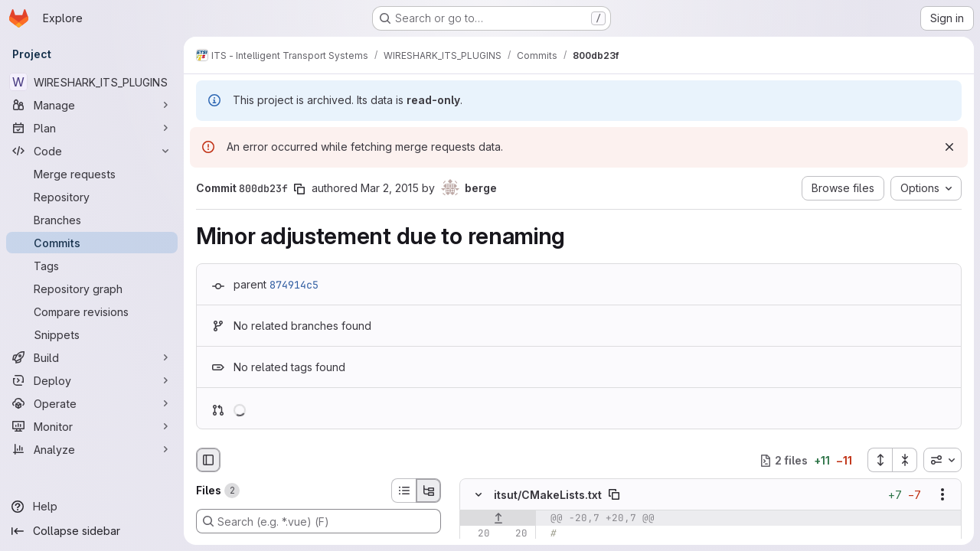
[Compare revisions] (92, 311)
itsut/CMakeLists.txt (548, 495)
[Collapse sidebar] (92, 531)
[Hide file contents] (479, 495)
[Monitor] (92, 426)
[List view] (403, 491)
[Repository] (92, 197)
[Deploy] (92, 380)
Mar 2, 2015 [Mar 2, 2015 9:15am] (390, 188)
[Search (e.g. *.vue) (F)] (318, 521)
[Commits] (92, 243)
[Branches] (92, 220)
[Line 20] (477, 534)
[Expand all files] (880, 460)
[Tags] (92, 266)
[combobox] (942, 460)
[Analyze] (92, 449)
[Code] (92, 151)
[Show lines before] (498, 519)
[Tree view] (429, 491)
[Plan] (92, 128)
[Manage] (92, 105)
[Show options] (942, 495)
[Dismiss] (949, 147)
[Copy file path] (614, 495)
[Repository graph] (92, 289)
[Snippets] (92, 334)
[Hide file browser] (208, 460)
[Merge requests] (92, 174)
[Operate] (92, 403)
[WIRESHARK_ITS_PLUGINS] (92, 82)
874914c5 (294, 285)
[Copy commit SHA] (299, 189)
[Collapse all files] (905, 460)
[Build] (92, 357)
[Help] (92, 507)
